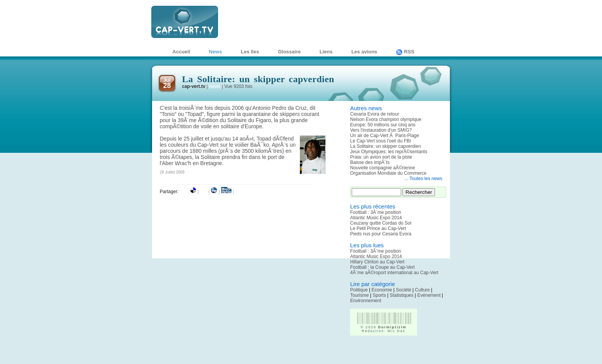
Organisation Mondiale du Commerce (388, 173)
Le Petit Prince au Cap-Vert (378, 228)
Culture (423, 290)
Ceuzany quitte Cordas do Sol (381, 223)
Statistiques (402, 295)
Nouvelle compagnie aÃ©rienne (383, 168)
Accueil (181, 52)
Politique (359, 290)
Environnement (366, 301)
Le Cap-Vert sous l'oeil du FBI (380, 141)
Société (404, 290)
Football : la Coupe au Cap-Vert (382, 267)
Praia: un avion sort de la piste (381, 157)
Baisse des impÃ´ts (370, 162)
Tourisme (360, 295)
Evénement (429, 295)
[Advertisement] (395, 352)
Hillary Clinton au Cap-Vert (377, 262)
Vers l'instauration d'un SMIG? (381, 130)
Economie (382, 290)
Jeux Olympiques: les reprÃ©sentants (389, 152)
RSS (405, 52)
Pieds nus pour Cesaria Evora (381, 234)
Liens (326, 52)
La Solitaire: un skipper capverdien (385, 146)
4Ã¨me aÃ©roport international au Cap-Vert (394, 273)
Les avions (364, 52)
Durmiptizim (392, 327)
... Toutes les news (424, 179)
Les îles (250, 52)
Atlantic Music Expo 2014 (376, 218)
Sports (379, 295)
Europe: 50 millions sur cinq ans (383, 125)
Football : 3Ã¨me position (376, 212)
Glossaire (289, 52)
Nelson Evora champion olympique (386, 119)
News (215, 52)
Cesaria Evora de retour (375, 114)
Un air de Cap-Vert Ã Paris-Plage (385, 136)
